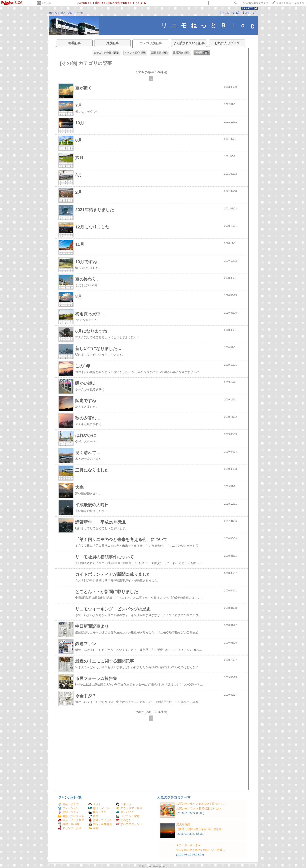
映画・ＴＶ (97, 812)
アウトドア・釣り (129, 808)
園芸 (93, 828)
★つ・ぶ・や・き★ (188, 845)
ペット (95, 804)
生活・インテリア (71, 820)
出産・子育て (68, 804)
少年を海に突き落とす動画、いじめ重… (200, 850)
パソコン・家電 (128, 816)
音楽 (93, 816)
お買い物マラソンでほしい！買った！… (201, 804)
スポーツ (124, 804)
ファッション (68, 808)
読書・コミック (100, 820)
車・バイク (125, 812)
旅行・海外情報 (100, 824)
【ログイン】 (250, 13)
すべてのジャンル (129, 824)
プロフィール (75, 13)
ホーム (53, 13)
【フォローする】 (230, 13)
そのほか (46, 3)
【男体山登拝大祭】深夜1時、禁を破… (200, 829)
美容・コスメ (68, 812)
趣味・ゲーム (99, 808)
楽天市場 (299, 3)
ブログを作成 (284, 3)
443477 (247, 8)
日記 (62, 13)
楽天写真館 (183, 824)
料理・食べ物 (68, 824)
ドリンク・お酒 (70, 828)
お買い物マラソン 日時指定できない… (200, 808)
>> (256, 3)
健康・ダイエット (71, 816)
